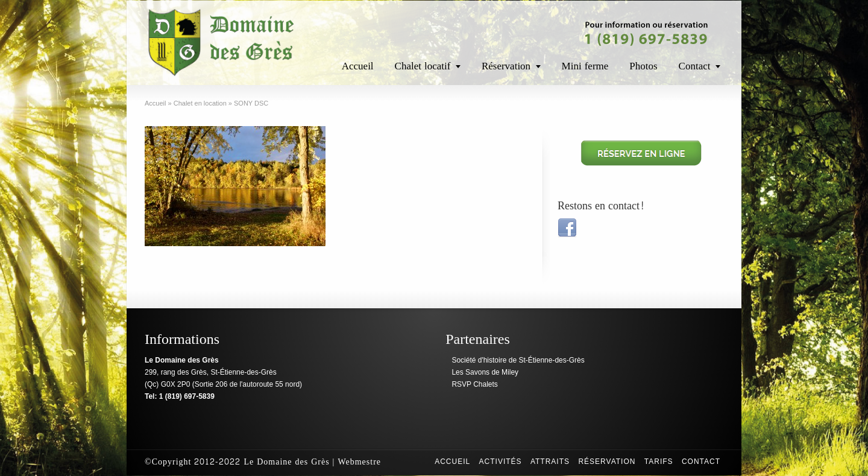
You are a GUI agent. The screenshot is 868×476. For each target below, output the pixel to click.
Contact (695, 66)
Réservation (506, 66)
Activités (501, 462)
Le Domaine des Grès (286, 462)
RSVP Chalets (474, 384)
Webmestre (359, 462)
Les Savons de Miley (485, 372)
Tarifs (659, 462)
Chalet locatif (423, 66)
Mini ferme (585, 66)
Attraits (550, 462)
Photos (643, 66)
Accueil (358, 66)
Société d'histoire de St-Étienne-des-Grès (518, 360)
